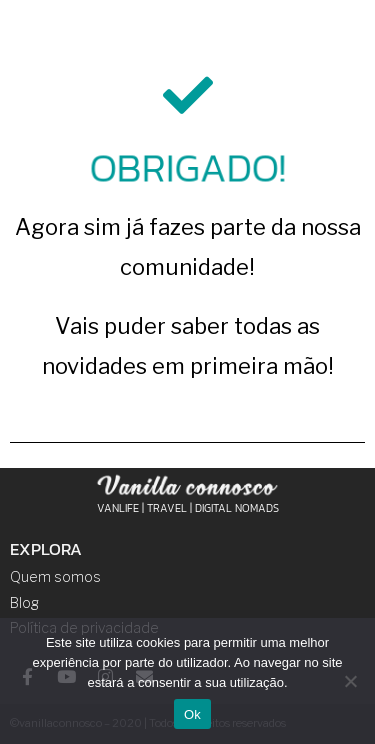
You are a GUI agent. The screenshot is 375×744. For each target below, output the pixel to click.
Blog (24, 602)
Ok (192, 714)
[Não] (350, 681)
